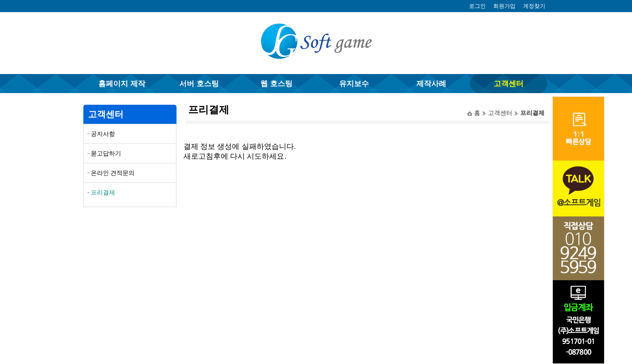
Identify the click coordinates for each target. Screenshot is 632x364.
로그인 (477, 6)
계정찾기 (534, 6)
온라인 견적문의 (113, 173)
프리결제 (103, 192)
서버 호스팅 (199, 84)
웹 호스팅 (276, 84)
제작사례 (431, 84)
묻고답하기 (106, 153)
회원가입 (504, 6)
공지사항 (103, 134)
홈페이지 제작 (122, 84)
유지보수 (354, 84)
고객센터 (509, 84)
